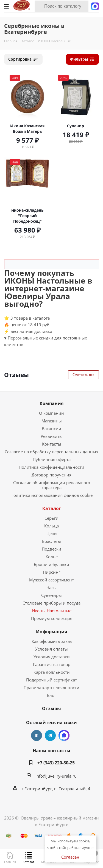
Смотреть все (83, 375)
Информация (51, 632)
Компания (51, 403)
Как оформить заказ (52, 641)
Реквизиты (52, 436)
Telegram (50, 735)
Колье (52, 557)
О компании (51, 413)
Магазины (52, 421)
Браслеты (51, 541)
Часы (51, 587)
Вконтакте (37, 735)
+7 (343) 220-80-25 (56, 763)
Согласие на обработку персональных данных (51, 452)
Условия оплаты (51, 649)
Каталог (52, 508)
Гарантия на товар (52, 664)
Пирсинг (51, 572)
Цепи (52, 533)
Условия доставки (52, 657)
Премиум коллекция (52, 618)
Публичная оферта (52, 459)
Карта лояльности (52, 672)
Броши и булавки (51, 564)
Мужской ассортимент (51, 580)
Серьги (51, 518)
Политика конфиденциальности (51, 467)
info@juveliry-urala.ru (56, 776)
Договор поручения (51, 475)
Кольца (51, 526)
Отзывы (51, 708)
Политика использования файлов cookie (51, 495)
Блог (51, 695)
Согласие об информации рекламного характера (52, 485)
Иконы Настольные (52, 611)
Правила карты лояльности (51, 688)
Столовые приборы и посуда (51, 603)
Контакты (52, 444)
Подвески (51, 549)
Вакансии (51, 428)
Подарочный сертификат (51, 680)
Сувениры (51, 595)
